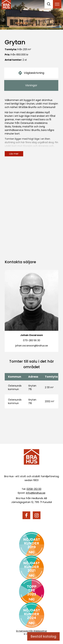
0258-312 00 (34, 489)
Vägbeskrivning (31, 73)
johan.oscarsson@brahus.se (32, 346)
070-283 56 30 (32, 340)
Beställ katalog (43, 636)
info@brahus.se (36, 493)
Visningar (31, 85)
